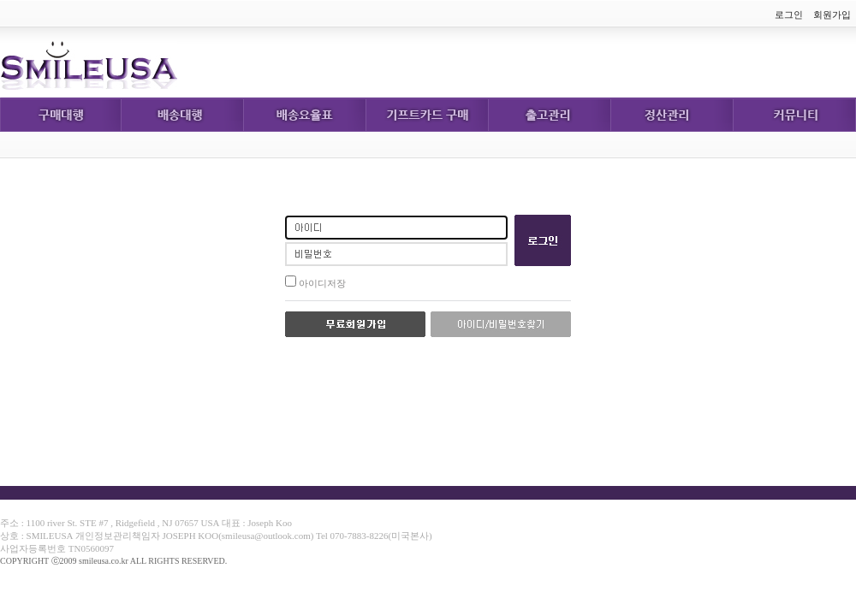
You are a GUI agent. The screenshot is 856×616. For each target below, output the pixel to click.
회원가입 (832, 15)
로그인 (789, 15)
